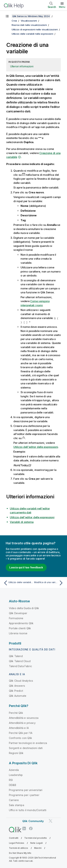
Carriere (14, 800)
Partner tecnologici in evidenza (28, 743)
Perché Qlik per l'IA (21, 733)
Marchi (38, 848)
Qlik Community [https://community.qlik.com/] (33, 821)
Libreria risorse (18, 633)
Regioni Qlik (16, 753)
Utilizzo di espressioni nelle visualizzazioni (35, 29)
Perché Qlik (16, 713)
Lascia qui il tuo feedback (26, 567)
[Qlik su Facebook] (31, 828)
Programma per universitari (26, 790)
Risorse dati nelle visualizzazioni (29, 25)
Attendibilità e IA (19, 728)
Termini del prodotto (36, 838)
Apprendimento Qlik (21, 623)
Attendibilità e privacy (22, 723)
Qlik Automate (18, 696)
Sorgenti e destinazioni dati (26, 748)
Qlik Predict (16, 691)
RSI (11, 780)
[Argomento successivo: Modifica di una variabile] (49, 583)
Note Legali (36, 843)
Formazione (16, 618)
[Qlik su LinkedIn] (24, 828)
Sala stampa (17, 805)
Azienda (14, 770)
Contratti (14, 838)
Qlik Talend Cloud (20, 661)
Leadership (16, 775)
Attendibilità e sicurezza (24, 718)
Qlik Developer (18, 613)
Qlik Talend (16, 656)
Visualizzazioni (29, 21)
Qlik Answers (17, 686)
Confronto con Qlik (20, 738)
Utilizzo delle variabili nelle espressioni (32, 34)
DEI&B (13, 785)
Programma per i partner (24, 795)
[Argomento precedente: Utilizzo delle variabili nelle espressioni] (18, 583)
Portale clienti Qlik (20, 628)
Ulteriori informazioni (22, 66)
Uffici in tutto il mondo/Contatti (28, 810)
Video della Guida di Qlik (24, 608)
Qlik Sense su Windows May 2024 (31, 16)
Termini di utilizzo (18, 848)
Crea (14, 21)
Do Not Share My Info (20, 853)
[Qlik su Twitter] (51, 821)
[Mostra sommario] (7, 16)
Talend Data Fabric (20, 666)
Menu (62, 7)
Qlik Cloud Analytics (21, 681)
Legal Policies (17, 843)
